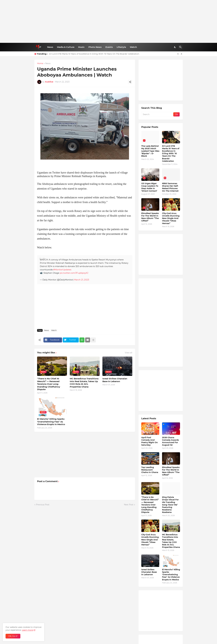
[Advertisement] (109, 21)
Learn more (27, 630)
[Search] (180, 47)
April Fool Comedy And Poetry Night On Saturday (150, 441)
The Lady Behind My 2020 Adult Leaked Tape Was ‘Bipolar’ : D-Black (150, 151)
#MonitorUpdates (62, 270)
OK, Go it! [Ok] (13, 636)
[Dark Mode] (175, 47)
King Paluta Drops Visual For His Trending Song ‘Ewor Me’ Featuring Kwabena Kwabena (170, 505)
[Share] (130, 82)
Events (109, 47)
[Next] (181, 54)
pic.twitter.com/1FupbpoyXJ (74, 273)
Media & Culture (66, 47)
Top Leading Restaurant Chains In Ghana (150, 470)
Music (81, 47)
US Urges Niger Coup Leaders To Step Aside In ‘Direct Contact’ (150, 187)
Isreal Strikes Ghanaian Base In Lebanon (115, 380)
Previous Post (43, 505)
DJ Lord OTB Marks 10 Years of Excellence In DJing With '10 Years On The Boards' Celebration (94, 54)
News (50, 47)
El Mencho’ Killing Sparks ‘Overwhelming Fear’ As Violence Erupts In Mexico (51, 422)
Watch (133, 47)
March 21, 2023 (82, 280)
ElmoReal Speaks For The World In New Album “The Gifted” (150, 217)
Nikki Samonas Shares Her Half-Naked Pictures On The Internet (170, 187)
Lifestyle (121, 47)
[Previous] (178, 54)
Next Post (129, 505)
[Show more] (93, 340)
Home (40, 64)
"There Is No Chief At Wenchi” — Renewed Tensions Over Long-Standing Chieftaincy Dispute (49, 384)
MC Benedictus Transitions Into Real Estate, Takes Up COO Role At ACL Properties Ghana (84, 383)
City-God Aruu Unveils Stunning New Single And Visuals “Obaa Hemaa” (171, 218)
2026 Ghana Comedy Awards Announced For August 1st (170, 441)
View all (129, 353)
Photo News (95, 47)
